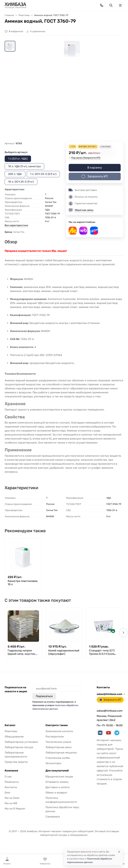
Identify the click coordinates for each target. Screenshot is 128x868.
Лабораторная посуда (19, 747)
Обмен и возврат (56, 793)
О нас (8, 777)
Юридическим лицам (59, 777)
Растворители (55, 737)
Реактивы (11, 731)
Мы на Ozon (12, 798)
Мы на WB (11, 803)
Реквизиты (12, 782)
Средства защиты (16, 762)
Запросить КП (95, 176)
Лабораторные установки (21, 742)
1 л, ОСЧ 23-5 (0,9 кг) (43, 174)
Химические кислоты (59, 731)
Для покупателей (57, 771)
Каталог (10, 725)
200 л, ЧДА (15, 174)
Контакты (11, 787)
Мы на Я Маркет (15, 809)
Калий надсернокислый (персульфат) (64, 652)
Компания (11, 771)
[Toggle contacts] (102, 5)
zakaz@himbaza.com (109, 694)
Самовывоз (53, 817)
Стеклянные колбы (58, 758)
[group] (72, 91)
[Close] (119, 852)
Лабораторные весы (58, 747)
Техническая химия (58, 742)
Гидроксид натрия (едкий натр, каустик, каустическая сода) (22, 652)
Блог (8, 793)
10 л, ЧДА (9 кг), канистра (24, 166)
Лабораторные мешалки (61, 753)
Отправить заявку (57, 782)
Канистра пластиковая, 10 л (23, 583)
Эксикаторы (53, 763)
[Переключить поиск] (111, 5)
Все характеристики (16, 225)
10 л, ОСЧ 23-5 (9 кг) (21, 182)
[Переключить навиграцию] (120, 5)
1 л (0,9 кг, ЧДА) (18, 159)
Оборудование (14, 737)
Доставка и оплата (57, 787)
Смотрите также (57, 725)
